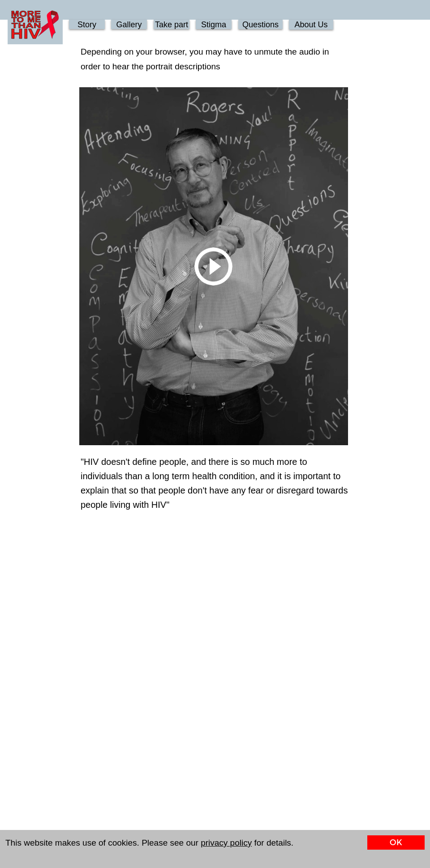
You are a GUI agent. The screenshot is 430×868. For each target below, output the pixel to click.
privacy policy (226, 843)
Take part (172, 25)
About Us (311, 25)
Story (87, 25)
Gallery (129, 25)
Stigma (214, 25)
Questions (260, 25)
